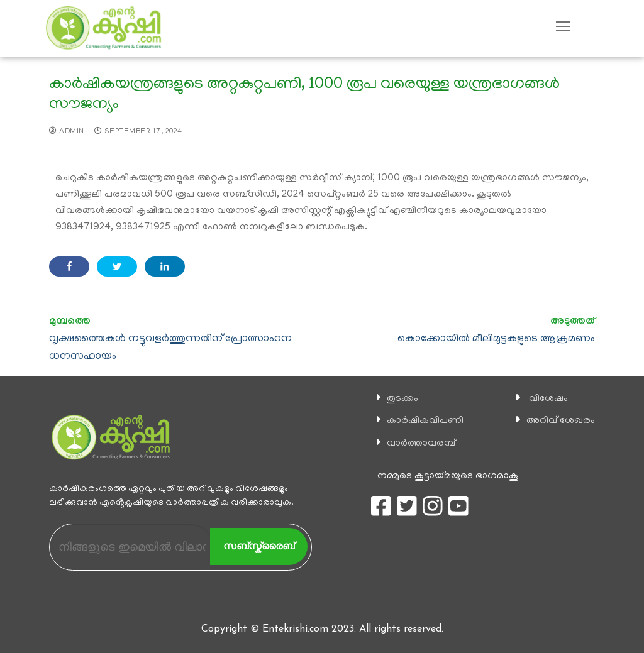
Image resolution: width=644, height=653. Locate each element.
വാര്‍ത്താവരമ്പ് (421, 444)
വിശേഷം (548, 399)
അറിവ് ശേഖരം (561, 421)
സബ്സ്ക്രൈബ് (259, 546)
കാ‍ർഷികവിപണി (425, 421)
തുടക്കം (402, 399)
